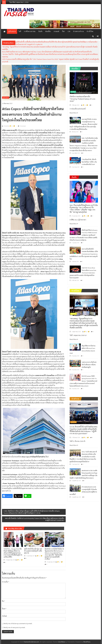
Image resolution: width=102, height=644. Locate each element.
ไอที (20, 31)
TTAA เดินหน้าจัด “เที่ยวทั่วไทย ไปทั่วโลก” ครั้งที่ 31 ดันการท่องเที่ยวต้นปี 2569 (89, 162)
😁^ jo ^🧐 (20, 560)
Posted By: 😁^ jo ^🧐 (9, 126)
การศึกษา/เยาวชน (30, 31)
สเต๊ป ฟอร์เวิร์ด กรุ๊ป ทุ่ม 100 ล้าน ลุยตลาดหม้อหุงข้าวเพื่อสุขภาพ (33, 551)
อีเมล (4, 609)
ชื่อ (3, 601)
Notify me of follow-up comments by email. (18, 623)
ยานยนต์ (56, 31)
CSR (69, 31)
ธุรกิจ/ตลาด (12, 31)
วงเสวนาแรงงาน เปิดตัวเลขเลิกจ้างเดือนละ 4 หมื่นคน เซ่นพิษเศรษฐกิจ (89, 365)
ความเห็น (6, 582)
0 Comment (22, 126)
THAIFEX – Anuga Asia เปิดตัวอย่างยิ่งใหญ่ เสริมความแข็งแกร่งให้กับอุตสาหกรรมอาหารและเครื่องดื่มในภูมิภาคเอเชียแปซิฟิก (13, 553)
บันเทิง (40, 31)
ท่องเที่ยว (48, 31)
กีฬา (63, 31)
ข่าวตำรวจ (73, 422)
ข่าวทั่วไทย (90, 31)
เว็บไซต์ (4, 616)
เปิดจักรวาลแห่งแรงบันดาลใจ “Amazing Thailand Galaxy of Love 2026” (82, 99)
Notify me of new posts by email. (15, 627)
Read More (74, 113)
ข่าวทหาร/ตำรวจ (78, 31)
